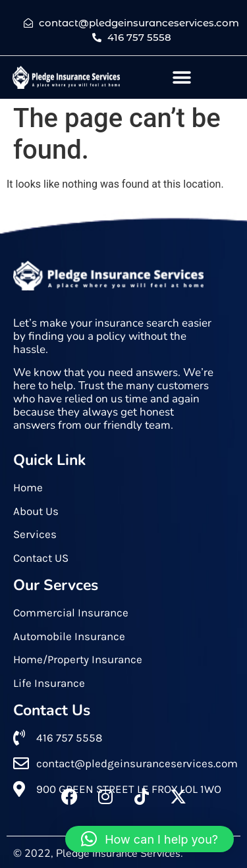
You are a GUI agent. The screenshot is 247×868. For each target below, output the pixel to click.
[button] (182, 77)
